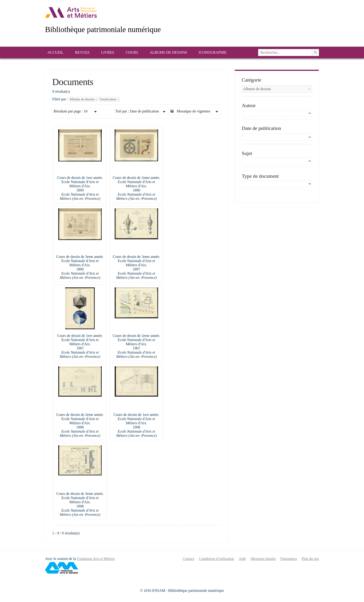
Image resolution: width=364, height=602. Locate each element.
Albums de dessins (168, 52)
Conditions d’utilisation (217, 559)
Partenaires (289, 559)
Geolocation (109, 99)
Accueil (55, 52)
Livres (108, 52)
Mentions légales (263, 559)
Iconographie (213, 52)
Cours (132, 52)
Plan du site (310, 559)
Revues (82, 52)
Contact (188, 559)
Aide (242, 559)
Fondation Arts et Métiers (96, 559)
